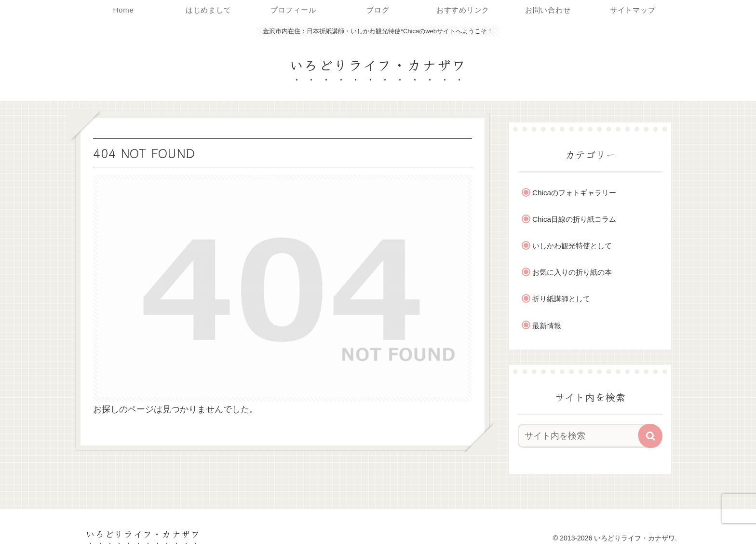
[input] (584, 436)
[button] (650, 436)
